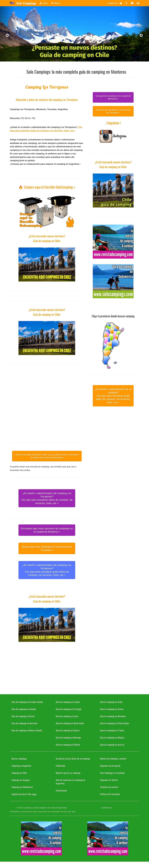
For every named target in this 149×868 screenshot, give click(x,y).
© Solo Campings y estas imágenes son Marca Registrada (42, 808)
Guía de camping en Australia (24, 723)
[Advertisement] (47, 385)
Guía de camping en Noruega (68, 737)
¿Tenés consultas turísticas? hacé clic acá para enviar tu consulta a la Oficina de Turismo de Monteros (47, 456)
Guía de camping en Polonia (68, 745)
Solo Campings (26, 3)
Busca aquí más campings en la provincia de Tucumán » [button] (47, 548)
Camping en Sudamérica (22, 787)
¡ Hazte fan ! (114, 3)
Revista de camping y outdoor (113, 758)
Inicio (44, 3)
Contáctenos (61, 790)
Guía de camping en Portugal (69, 709)
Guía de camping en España (68, 702)
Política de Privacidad (110, 794)
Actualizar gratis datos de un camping (73, 758)
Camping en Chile (19, 773)
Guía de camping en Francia (112, 730)
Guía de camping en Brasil (23, 716)
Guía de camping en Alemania (113, 716)
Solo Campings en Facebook (112, 773)
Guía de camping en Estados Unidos (27, 702)
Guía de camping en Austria (112, 745)
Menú (56, 3)
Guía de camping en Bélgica (112, 737)
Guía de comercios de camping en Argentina (71, 782)
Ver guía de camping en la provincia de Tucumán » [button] (113, 111)
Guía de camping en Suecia (68, 730)
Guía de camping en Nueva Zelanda (27, 730)
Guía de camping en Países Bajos (115, 723)
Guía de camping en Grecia (112, 709)
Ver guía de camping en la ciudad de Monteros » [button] (113, 97)
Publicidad (60, 766)
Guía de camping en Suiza (67, 716)
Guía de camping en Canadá (24, 709)
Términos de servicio (109, 787)
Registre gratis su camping (68, 773)
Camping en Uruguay (21, 780)
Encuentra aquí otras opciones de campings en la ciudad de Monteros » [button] (47, 530)
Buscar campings (19, 758)
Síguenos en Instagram (110, 766)
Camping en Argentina (21, 766)
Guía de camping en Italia (111, 702)
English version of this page (24, 794)
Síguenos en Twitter (109, 780)
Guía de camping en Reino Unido (70, 723)
